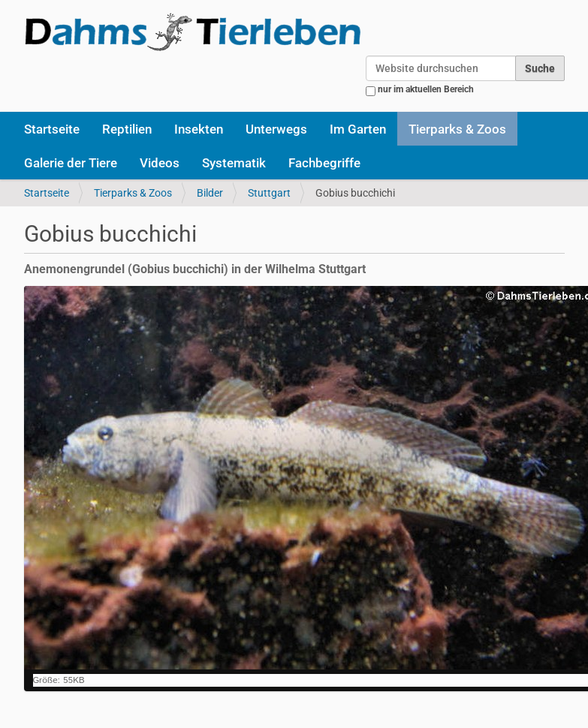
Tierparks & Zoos (457, 129)
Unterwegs (276, 129)
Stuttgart (269, 193)
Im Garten (358, 129)
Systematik (234, 163)
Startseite (52, 129)
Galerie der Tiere (71, 163)
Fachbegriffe (324, 163)
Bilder (210, 193)
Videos (160, 163)
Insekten (199, 129)
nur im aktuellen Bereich (426, 89)
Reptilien (127, 129)
